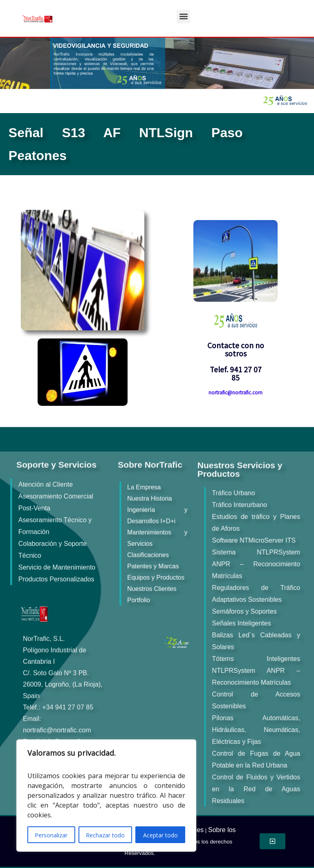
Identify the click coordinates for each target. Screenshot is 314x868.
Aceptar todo (160, 835)
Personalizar (51, 835)
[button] (183, 17)
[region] (106, 796)
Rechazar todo (105, 835)
